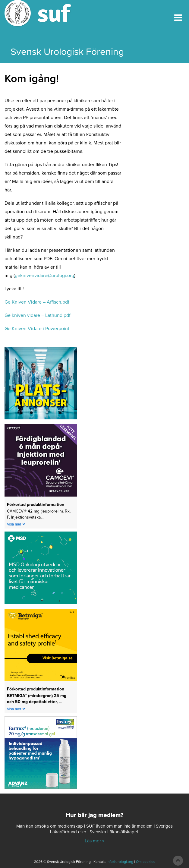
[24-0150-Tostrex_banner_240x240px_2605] (41, 754)
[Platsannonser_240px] (41, 385)
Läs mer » (94, 841)
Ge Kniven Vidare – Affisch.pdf (37, 302)
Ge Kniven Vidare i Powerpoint (37, 329)
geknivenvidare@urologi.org (44, 276)
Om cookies (146, 862)
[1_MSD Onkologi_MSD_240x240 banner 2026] (41, 570)
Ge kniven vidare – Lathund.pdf (38, 315)
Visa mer (14, 524)
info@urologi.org (120, 862)
